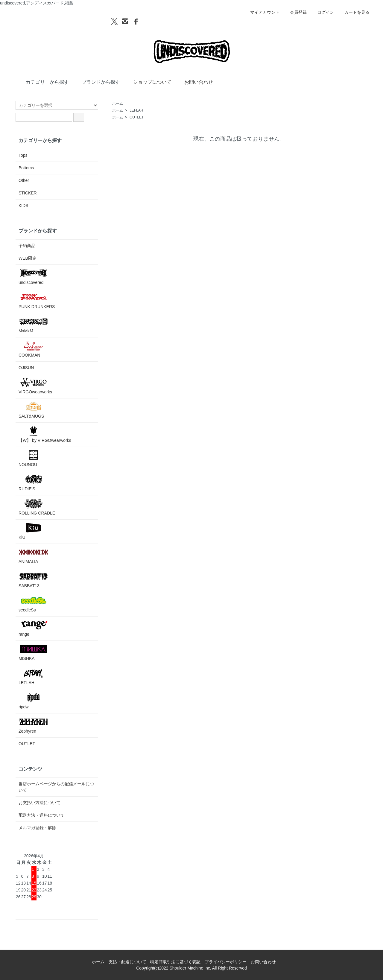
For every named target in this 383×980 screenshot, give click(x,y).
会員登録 (295, 12)
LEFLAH (136, 110)
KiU (33, 531)
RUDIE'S (33, 483)
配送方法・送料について (42, 815)
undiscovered (33, 276)
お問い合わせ (194, 82)
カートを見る (354, 12)
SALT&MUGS (33, 410)
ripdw (33, 701)
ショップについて (148, 82)
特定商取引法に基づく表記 (175, 962)
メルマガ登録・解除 (37, 828)
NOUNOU (33, 458)
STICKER (28, 193)
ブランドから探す (96, 82)
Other (24, 180)
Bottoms (26, 168)
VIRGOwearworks (35, 386)
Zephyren (33, 725)
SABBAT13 (33, 580)
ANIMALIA (33, 555)
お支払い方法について (39, 803)
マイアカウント (262, 12)
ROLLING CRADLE (37, 507)
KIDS (23, 206)
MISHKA (33, 652)
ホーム (118, 104)
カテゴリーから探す (43, 82)
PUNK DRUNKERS (37, 300)
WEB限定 (28, 258)
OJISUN (26, 368)
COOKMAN (33, 349)
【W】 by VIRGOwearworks (45, 434)
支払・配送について (127, 962)
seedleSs (33, 604)
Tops (23, 155)
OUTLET (137, 117)
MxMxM (33, 325)
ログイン (322, 12)
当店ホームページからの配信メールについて (56, 787)
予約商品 (27, 246)
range (33, 628)
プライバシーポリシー (226, 962)
